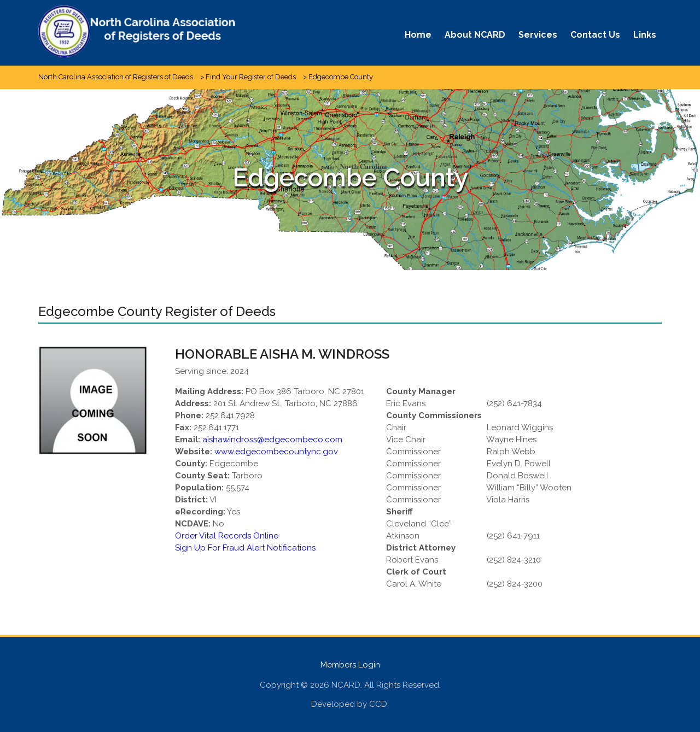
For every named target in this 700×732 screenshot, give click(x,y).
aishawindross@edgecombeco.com (272, 440)
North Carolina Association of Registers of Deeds (116, 77)
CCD (378, 704)
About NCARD (475, 35)
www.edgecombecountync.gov (276, 452)
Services (538, 35)
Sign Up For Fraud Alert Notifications (245, 548)
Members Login (350, 665)
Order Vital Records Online (227, 536)
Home (418, 35)
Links (645, 35)
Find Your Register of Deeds (251, 77)
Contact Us (595, 35)
